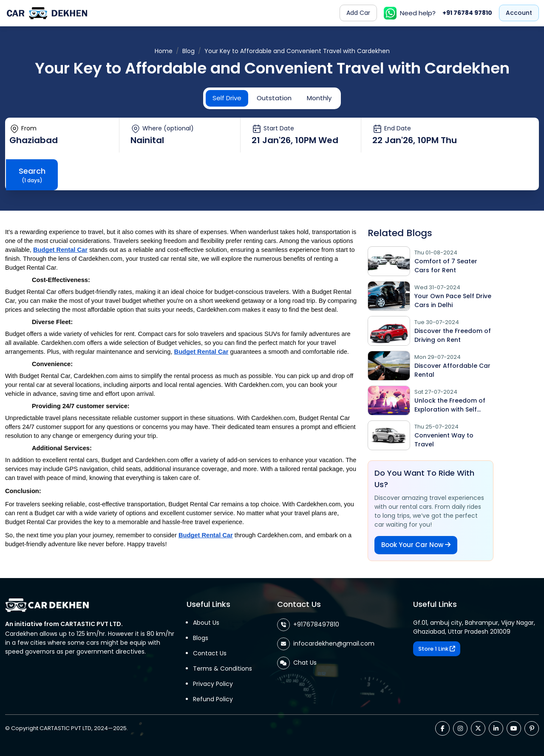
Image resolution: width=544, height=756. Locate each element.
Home (164, 51)
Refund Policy (213, 699)
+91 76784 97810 (467, 13)
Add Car (358, 13)
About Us (206, 623)
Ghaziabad (34, 140)
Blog (188, 51)
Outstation (274, 98)
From (23, 129)
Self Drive (227, 98)
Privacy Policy (213, 684)
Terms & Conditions (222, 669)
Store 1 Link (437, 649)
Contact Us (210, 653)
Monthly (319, 98)
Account (519, 13)
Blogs (201, 638)
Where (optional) (162, 129)
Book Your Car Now (416, 545)
